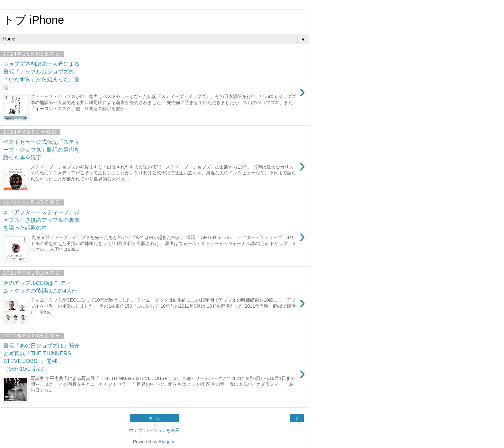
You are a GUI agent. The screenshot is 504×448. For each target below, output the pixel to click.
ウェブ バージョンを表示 (154, 430)
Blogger (167, 442)
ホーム (154, 418)
